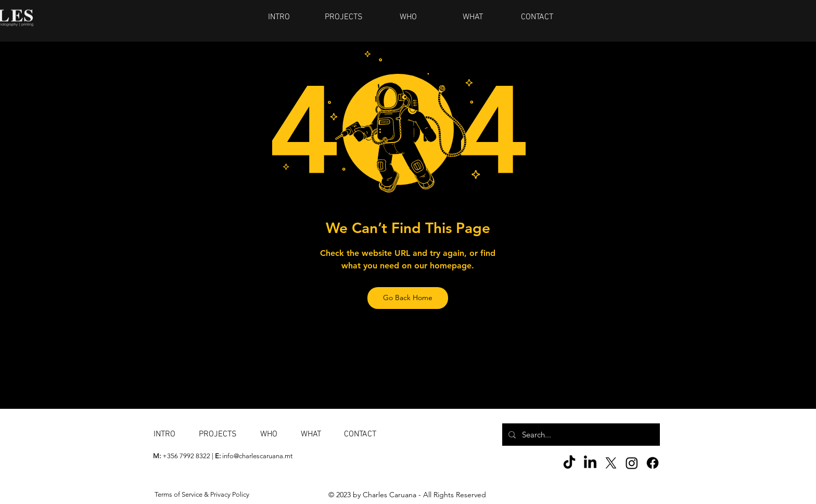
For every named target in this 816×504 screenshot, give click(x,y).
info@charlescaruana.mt (257, 456)
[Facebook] (653, 463)
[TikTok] (569, 463)
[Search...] (580, 435)
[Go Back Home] (408, 298)
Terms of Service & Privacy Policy (202, 494)
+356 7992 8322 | (184, 456)
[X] (611, 463)
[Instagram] (632, 463)
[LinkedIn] (590, 463)
